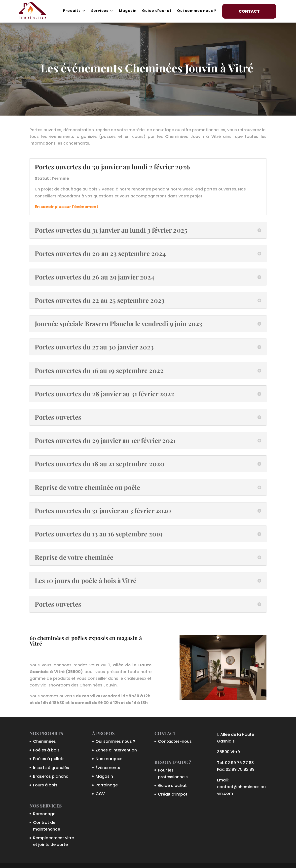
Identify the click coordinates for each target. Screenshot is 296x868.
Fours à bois (45, 785)
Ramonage (44, 814)
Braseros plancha (51, 776)
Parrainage (107, 785)
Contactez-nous (175, 741)
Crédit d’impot (173, 794)
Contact (249, 11)
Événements (108, 768)
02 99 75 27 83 (239, 763)
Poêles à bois (46, 750)
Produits (72, 11)
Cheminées (44, 741)
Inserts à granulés (51, 768)
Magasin (128, 11)
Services (100, 11)
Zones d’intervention (116, 750)
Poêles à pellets (49, 759)
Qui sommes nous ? (197, 11)
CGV (100, 794)
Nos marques (109, 759)
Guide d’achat (157, 11)
